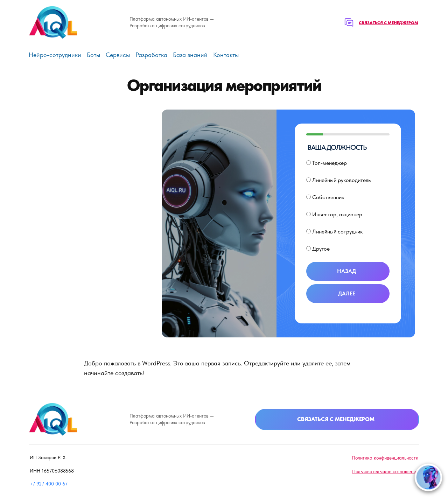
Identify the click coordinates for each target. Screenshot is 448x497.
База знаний (190, 55)
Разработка (151, 55)
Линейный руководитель (338, 180)
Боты (93, 55)
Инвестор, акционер (334, 214)
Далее (347, 293)
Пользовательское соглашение (385, 471)
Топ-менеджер (327, 163)
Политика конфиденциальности (385, 458)
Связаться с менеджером (388, 23)
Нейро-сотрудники (55, 55)
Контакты (226, 55)
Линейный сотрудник (334, 232)
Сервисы (118, 55)
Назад (346, 271)
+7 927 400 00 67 (49, 484)
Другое (318, 249)
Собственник (325, 197)
